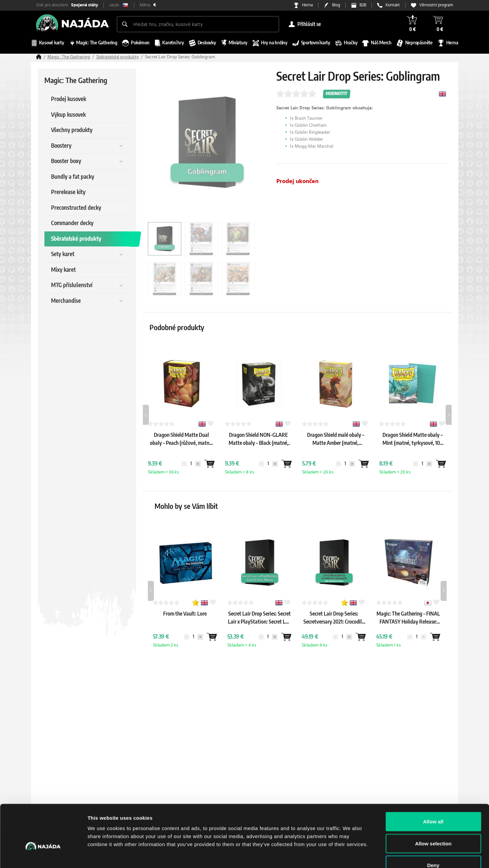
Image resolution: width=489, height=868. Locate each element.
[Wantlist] (210, 464)
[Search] (125, 24)
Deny (433, 824)
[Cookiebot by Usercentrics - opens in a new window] (43, 855)
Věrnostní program (436, 5)
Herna (307, 5)
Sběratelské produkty (117, 57)
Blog (336, 5)
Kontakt (393, 5)
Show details (350, 855)
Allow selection (433, 802)
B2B (363, 5)
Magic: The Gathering (69, 57)
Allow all (433, 780)
